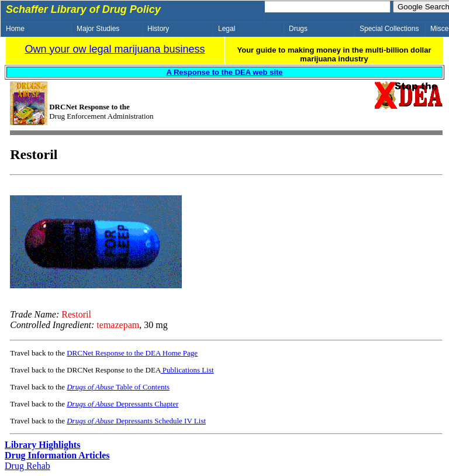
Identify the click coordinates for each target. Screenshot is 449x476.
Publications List (187, 370)
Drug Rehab (27, 466)
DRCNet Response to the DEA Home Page (132, 353)
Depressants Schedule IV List (136, 421)
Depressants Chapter (122, 404)
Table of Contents (118, 387)
